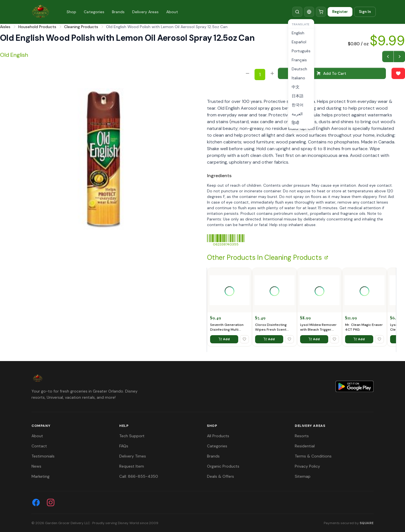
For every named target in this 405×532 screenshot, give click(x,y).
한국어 (298, 105)
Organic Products (223, 466)
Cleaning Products (81, 27)
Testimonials (43, 456)
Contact (39, 446)
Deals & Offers (220, 476)
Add (224, 339)
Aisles (5, 27)
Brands (118, 12)
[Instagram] (51, 502)
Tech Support (132, 436)
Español (299, 42)
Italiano (298, 78)
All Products (218, 436)
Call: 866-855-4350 (139, 476)
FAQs (124, 446)
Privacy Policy (307, 466)
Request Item (132, 466)
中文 (296, 87)
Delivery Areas (145, 12)
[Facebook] (36, 502)
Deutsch (299, 69)
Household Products (37, 27)
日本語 (298, 96)
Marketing (40, 476)
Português (301, 51)
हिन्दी (295, 123)
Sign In (365, 12)
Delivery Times (133, 456)
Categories (94, 12)
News (36, 466)
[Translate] (309, 12)
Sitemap (303, 476)
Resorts (302, 436)
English (298, 33)
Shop (71, 12)
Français (299, 60)
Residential (305, 446)
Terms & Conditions (313, 456)
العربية (297, 114)
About (172, 12)
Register (340, 12)
